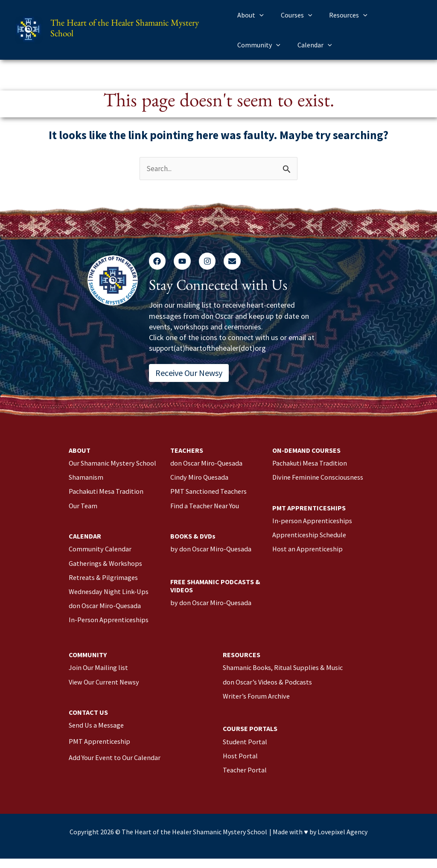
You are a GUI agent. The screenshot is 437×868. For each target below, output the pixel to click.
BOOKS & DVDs (193, 545)
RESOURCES (242, 664)
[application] (259, 15)
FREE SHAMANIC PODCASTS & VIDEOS (215, 595)
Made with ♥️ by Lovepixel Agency (320, 841)
